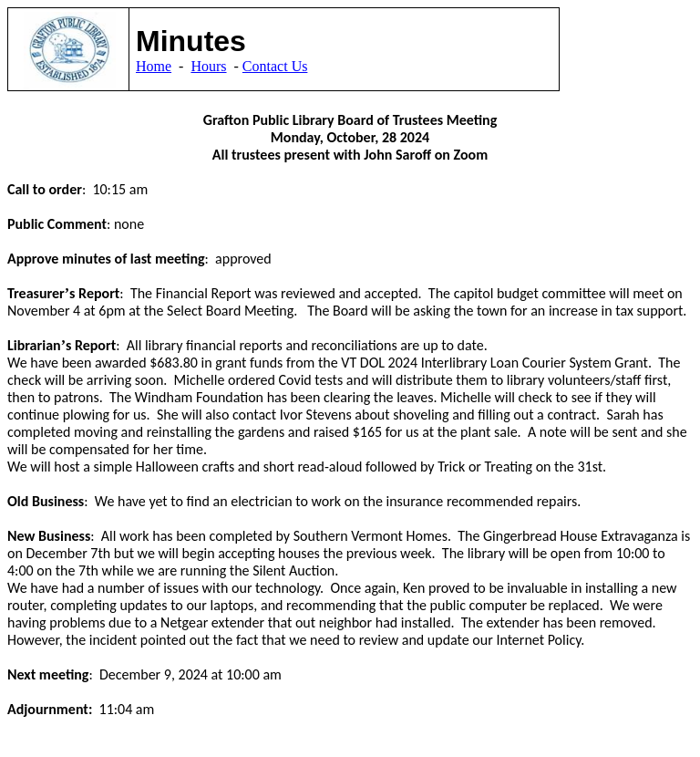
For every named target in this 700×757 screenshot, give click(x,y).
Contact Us (275, 66)
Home (154, 66)
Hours (208, 66)
